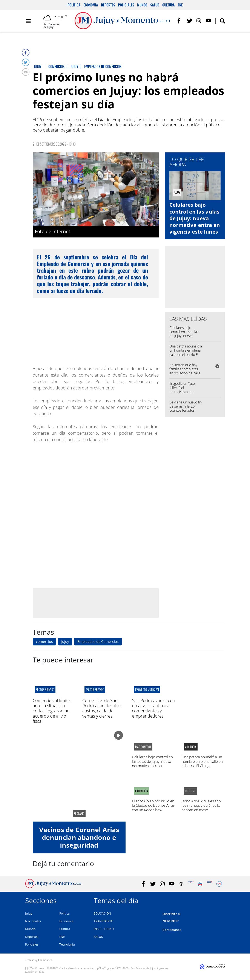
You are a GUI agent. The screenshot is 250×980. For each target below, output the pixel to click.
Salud (155, 5)
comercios (44, 642)
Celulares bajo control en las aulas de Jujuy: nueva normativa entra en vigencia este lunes (195, 218)
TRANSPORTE (103, 921)
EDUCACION (102, 913)
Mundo (142, 5)
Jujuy (65, 642)
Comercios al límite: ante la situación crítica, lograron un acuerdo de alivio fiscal (52, 711)
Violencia (191, 747)
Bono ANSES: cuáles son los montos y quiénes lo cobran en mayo (201, 805)
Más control (143, 747)
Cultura (169, 5)
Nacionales (33, 921)
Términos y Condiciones (38, 960)
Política (74, 5)
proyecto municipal (147, 689)
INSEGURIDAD (104, 929)
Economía (91, 5)
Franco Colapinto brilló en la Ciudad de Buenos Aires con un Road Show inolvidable (153, 808)
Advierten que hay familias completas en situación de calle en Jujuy (185, 371)
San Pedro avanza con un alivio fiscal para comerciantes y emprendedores (154, 708)
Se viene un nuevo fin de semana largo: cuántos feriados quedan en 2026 (186, 408)
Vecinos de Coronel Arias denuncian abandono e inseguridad (79, 837)
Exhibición (142, 791)
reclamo (79, 814)
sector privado (45, 689)
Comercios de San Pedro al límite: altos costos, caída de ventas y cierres (102, 708)
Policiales (126, 5)
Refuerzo (191, 791)
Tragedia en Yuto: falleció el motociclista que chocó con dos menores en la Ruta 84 (184, 394)
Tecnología (67, 944)
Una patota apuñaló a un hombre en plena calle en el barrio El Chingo (186, 352)
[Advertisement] (96, 603)
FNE (180, 5)
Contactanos (172, 930)
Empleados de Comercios (98, 642)
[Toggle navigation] (28, 22)
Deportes (108, 5)
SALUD (98, 937)
